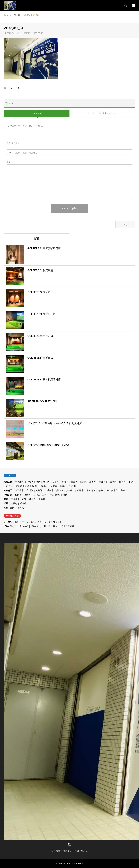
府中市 (50, 490)
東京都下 (8, 490)
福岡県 (20, 508)
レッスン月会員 (34, 522)
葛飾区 (63, 486)
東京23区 (8, 482)
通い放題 (24, 526)
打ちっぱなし (10, 526)
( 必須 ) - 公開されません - (22, 153)
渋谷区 (123, 482)
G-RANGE (62, 863)
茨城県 (14, 499)
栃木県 (23, 499)
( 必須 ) (13, 143)
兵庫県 (23, 503)
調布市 (60, 490)
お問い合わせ (81, 851)
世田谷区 (112, 482)
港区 (38, 482)
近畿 (6, 503)
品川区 (92, 482)
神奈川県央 (55, 495)
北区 (27, 486)
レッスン (8, 522)
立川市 (30, 490)
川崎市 (28, 495)
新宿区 (46, 482)
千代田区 (20, 482)
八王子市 (19, 490)
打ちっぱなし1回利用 (63, 526)
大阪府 (14, 503)
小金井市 (70, 490)
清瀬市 (101, 490)
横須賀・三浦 (40, 495)
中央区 (30, 482)
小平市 (80, 490)
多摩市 (124, 490)
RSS (69, 844)
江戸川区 (73, 486)
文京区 (56, 482)
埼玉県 (32, 499)
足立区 (54, 486)
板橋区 (35, 486)
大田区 (102, 482)
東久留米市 (112, 490)
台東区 (65, 482)
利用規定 (67, 851)
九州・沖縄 (9, 508)
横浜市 (18, 495)
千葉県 (42, 499)
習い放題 (19, 522)
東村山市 (91, 490)
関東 (6, 499)
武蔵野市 (40, 490)
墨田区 (74, 482)
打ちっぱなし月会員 (41, 526)
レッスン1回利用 (53, 522)
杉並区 (10, 486)
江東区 (83, 482)
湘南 (65, 495)
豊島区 (19, 486)
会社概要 (56, 851)
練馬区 (45, 486)
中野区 (132, 482)
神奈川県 (8, 495)
